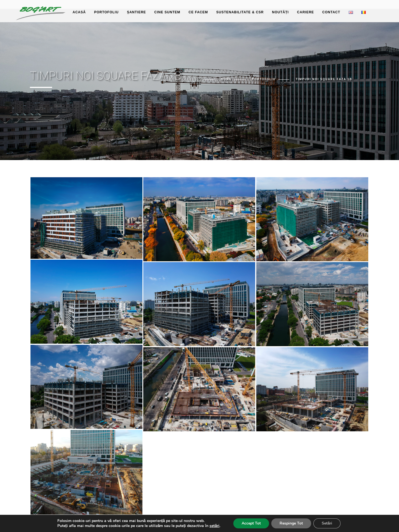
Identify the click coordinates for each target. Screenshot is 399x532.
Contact (331, 12)
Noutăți (280, 12)
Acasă (79, 12)
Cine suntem (167, 12)
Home (226, 79)
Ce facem (198, 12)
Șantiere (136, 12)
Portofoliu (106, 12)
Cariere (305, 12)
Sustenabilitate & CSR (240, 12)
